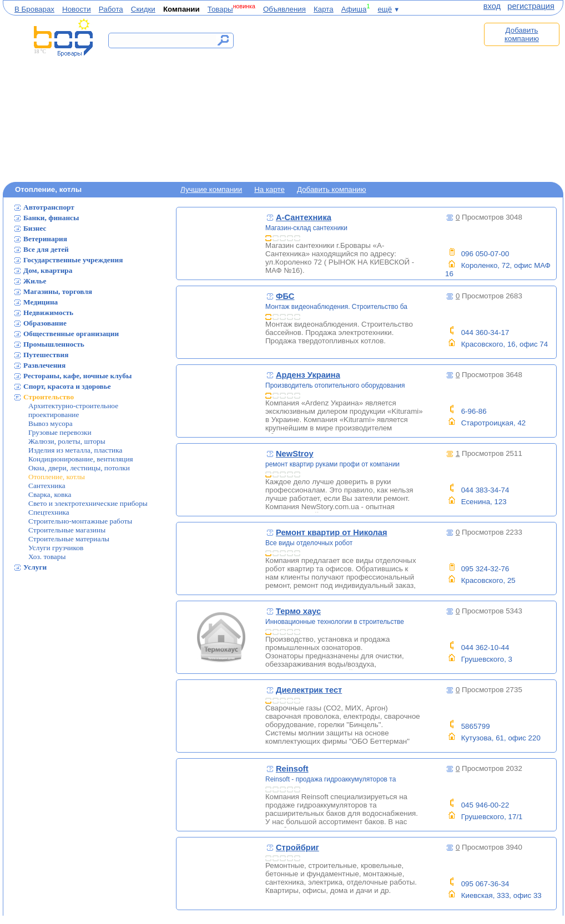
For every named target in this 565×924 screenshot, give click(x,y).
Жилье (35, 281)
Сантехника (47, 486)
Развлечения (44, 365)
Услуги (35, 567)
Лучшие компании (211, 189)
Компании (181, 9)
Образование (45, 323)
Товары (220, 9)
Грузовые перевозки (60, 432)
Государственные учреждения (73, 260)
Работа (111, 9)
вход (492, 6)
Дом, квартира (48, 270)
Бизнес (35, 228)
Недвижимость (48, 313)
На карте (269, 189)
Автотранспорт (49, 207)
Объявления (284, 9)
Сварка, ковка (50, 494)
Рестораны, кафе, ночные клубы (77, 376)
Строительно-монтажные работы (80, 521)
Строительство (49, 397)
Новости (77, 9)
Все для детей (46, 249)
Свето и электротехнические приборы (88, 503)
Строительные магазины (67, 530)
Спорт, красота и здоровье (67, 386)
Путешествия (46, 355)
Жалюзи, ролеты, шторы (67, 441)
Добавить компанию (522, 34)
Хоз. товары (47, 557)
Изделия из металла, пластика (75, 450)
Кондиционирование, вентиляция (81, 459)
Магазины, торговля (58, 291)
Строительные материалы (69, 539)
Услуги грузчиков (56, 548)
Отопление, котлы (57, 477)
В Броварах (34, 9)
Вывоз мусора (51, 423)
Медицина (41, 302)
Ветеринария (45, 239)
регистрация (531, 6)
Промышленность (54, 344)
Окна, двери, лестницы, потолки (79, 468)
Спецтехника (49, 512)
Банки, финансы (51, 218)
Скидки (143, 9)
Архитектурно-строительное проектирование (73, 410)
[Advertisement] (362, 98)
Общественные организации (71, 334)
